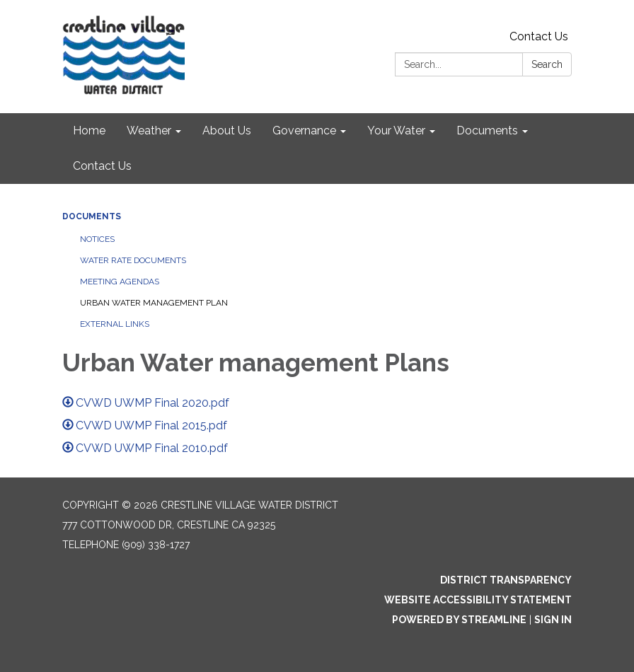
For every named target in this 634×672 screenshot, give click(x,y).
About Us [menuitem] (227, 131)
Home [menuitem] (89, 131)
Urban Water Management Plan (154, 303)
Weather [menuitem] (149, 131)
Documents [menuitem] (487, 131)
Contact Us (539, 36)
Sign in (553, 620)
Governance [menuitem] (304, 131)
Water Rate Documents (133, 260)
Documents (92, 216)
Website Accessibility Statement (478, 600)
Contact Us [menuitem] (102, 166)
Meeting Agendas (120, 282)
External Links (115, 324)
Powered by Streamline (459, 620)
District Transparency (506, 580)
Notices (97, 239)
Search (547, 64)
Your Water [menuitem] (396, 131)
